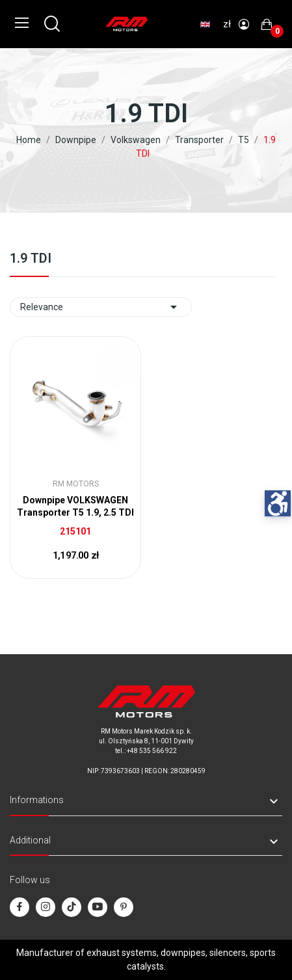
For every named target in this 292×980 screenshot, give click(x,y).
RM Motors (76, 484)
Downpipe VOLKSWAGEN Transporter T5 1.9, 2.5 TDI (75, 507)
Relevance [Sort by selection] (101, 307)
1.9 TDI (31, 259)
